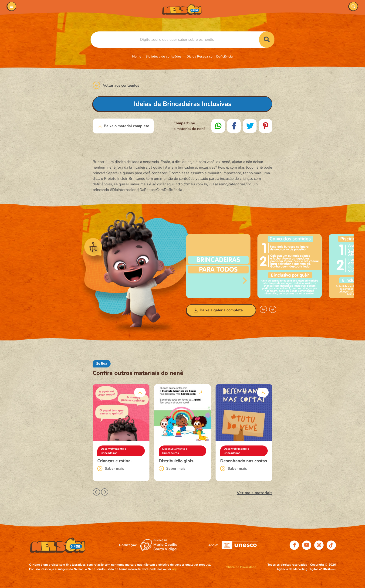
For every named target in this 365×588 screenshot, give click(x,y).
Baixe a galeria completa (218, 310)
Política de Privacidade (240, 567)
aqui (175, 569)
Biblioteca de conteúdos (164, 56)
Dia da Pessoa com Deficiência (210, 56)
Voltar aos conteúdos (116, 85)
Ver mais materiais (255, 493)
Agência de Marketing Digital (298, 569)
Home (137, 56)
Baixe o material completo (123, 126)
